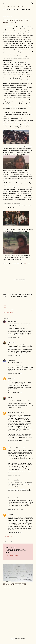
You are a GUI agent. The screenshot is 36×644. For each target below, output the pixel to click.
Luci (9, 514)
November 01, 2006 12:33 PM (16, 509)
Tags (13, 10)
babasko (11, 321)
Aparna (10, 398)
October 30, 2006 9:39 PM (15, 475)
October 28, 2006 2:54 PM (15, 373)
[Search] (32, 3)
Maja (10, 360)
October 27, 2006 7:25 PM (15, 337)
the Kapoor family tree (15, 584)
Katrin (10, 342)
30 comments (11, 587)
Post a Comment (8, 536)
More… (31, 10)
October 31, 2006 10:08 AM (15, 493)
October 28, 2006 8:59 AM (15, 355)
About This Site (22, 10)
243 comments (14, 555)
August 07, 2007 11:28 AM (15, 532)
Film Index (7, 10)
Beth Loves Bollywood (13, 6)
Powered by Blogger (18, 639)
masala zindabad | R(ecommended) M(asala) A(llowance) (17, 310)
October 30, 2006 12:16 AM (15, 408)
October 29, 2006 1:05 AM (15, 393)
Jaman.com (28, 264)
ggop (10, 378)
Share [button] (4, 305)
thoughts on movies (8, 312)
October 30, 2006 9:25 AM (15, 443)
